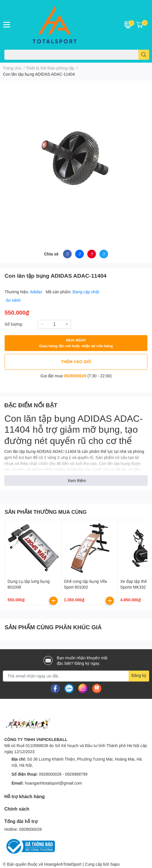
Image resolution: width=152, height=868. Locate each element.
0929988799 (76, 774)
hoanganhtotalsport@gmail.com (53, 783)
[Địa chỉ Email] (76, 676)
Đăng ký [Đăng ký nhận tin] (139, 675)
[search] (144, 55)
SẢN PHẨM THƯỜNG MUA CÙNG (46, 512)
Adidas (37, 292)
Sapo (115, 864)
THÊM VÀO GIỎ (76, 362)
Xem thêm (77, 480)
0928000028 (75, 376)
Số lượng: (14, 324)
